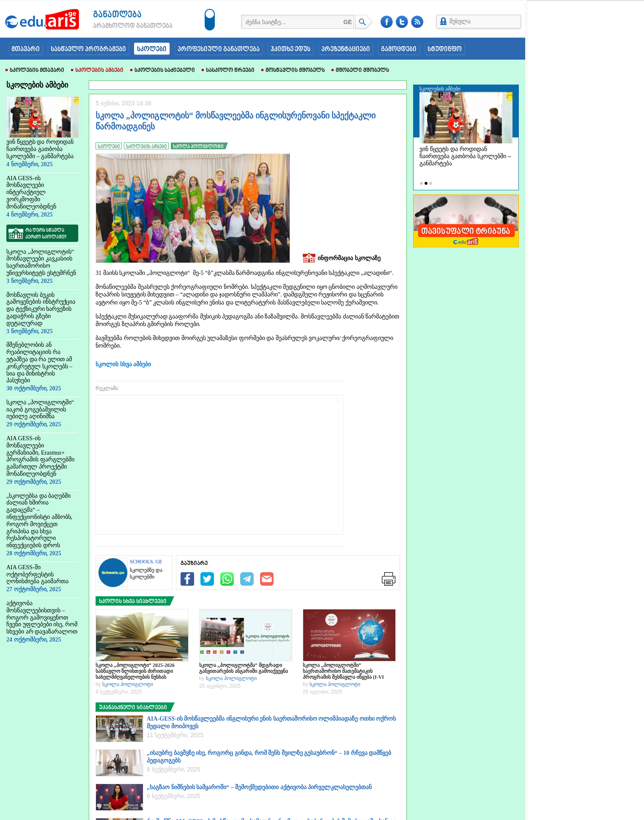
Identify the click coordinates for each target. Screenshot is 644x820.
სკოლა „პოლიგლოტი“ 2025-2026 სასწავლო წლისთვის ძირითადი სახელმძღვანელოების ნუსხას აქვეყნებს (135, 671)
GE (348, 22)
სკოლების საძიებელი (163, 71)
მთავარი (26, 49)
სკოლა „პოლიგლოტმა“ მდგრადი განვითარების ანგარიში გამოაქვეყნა (244, 668)
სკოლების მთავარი (35, 71)
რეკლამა (107, 388)
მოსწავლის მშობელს (293, 71)
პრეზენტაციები (346, 49)
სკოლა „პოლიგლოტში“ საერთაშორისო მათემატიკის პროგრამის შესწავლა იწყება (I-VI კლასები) (343, 671)
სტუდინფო (445, 49)
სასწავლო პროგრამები (88, 49)
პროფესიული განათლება (219, 49)
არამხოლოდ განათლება (120, 26)
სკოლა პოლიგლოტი (128, 684)
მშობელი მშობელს (360, 71)
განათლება (117, 15)
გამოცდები (399, 49)
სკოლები (152, 49)
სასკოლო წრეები (228, 71)
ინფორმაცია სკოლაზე (342, 259)
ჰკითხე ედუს (290, 49)
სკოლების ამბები (97, 71)
